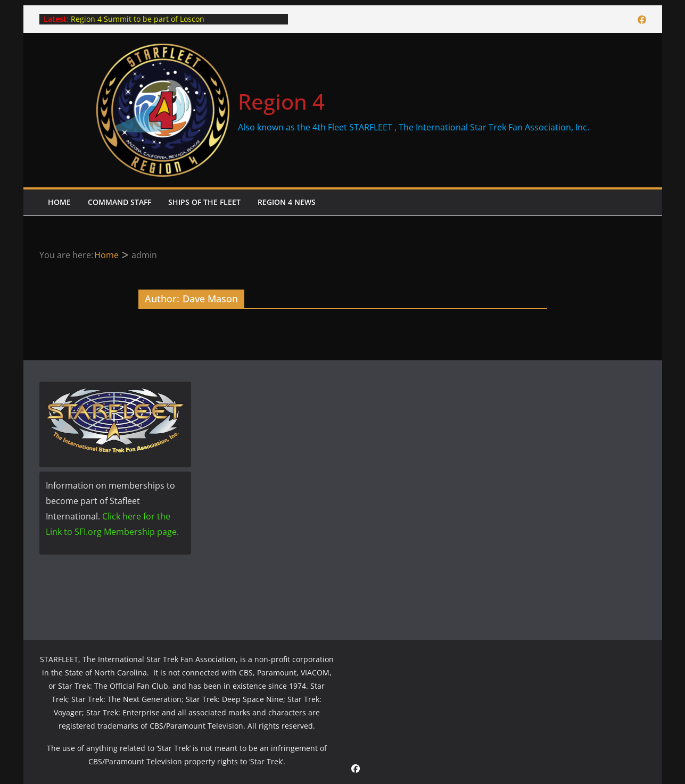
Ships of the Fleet (204, 202)
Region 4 (281, 101)
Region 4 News (287, 202)
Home (59, 202)
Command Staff (119, 202)
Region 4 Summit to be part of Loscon (138, 19)
